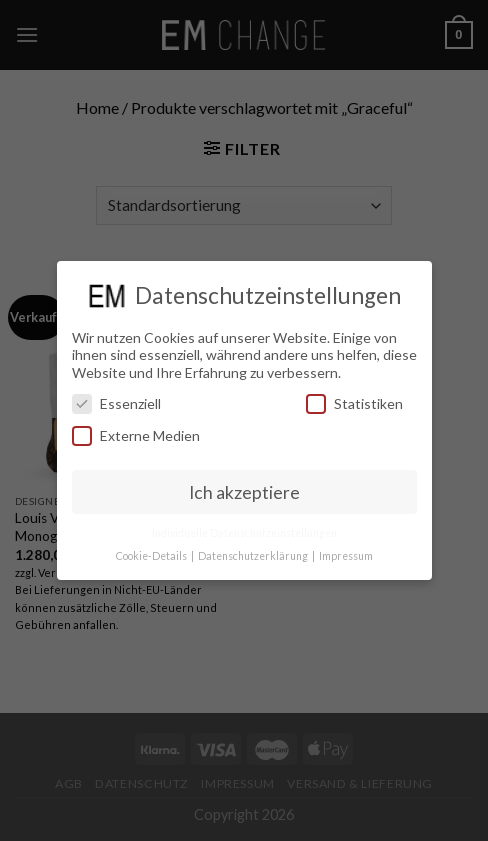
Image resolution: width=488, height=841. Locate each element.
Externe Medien (136, 435)
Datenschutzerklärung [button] (254, 556)
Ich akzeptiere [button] (244, 492)
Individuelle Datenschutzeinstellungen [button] (244, 533)
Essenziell (116, 403)
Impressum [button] (346, 556)
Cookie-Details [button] (152, 556)
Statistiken (354, 403)
